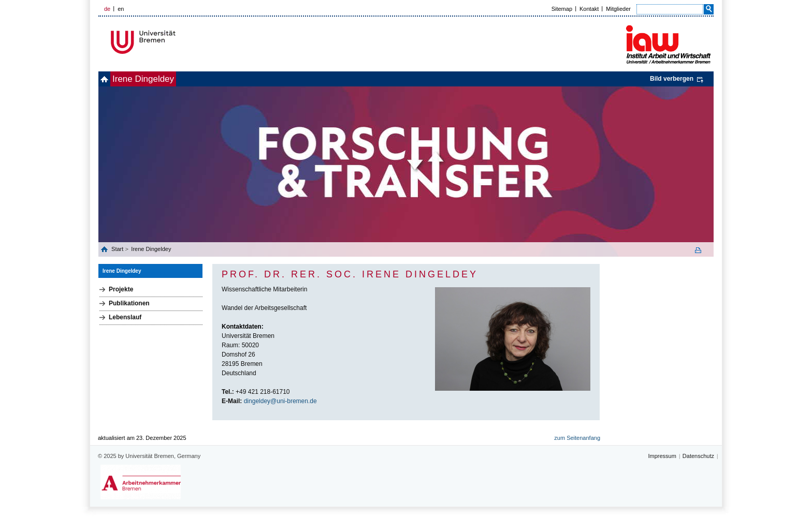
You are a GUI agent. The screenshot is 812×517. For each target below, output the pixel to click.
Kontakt (589, 9)
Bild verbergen (672, 79)
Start (118, 249)
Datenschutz (698, 456)
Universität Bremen (178, 42)
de (107, 9)
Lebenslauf (125, 317)
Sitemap (562, 9)
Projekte (121, 289)
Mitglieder (618, 9)
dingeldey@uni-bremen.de (280, 401)
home (110, 79)
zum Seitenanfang (577, 438)
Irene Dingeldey (160, 79)
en (121, 9)
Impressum (662, 456)
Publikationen (129, 303)
